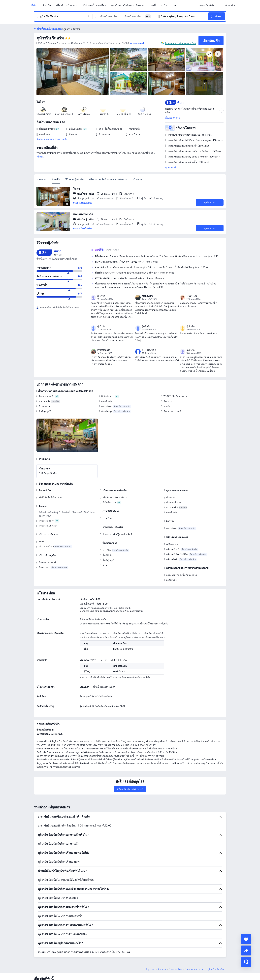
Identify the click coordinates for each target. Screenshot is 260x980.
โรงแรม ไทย (176, 946)
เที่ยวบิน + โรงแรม (67, 5)
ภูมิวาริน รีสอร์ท (50, 38)
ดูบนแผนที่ (170, 168)
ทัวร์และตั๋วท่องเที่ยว (94, 5)
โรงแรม (162, 946)
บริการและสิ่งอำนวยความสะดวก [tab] (108, 179)
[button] (174, 6)
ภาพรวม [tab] (41, 179)
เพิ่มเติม (40, 157)
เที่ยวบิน (46, 5)
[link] (207, 5)
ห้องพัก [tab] (56, 179)
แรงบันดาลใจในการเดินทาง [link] (127, 5)
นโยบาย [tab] (137, 179)
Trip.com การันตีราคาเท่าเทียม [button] (180, 43)
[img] (73, 72)
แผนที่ (152, 5)
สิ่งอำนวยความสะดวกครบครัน (52, 139)
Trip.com (150, 946)
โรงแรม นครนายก (195, 946)
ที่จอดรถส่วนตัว (47, 396)
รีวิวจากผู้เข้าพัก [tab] (74, 179)
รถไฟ (164, 5)
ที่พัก (34, 5)
